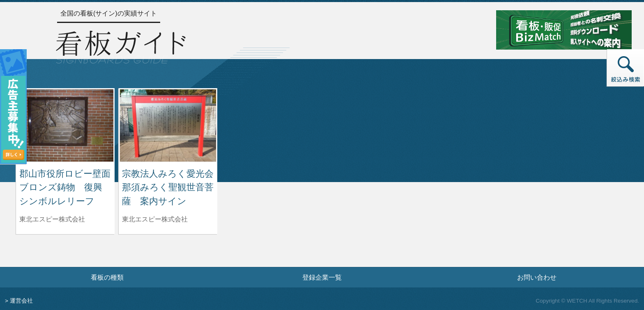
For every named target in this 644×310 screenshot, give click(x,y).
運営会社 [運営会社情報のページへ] (21, 301)
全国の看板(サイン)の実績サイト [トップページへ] (109, 13)
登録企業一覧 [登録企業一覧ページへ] (322, 277)
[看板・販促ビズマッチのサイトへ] (564, 29)
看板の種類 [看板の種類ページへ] (107, 277)
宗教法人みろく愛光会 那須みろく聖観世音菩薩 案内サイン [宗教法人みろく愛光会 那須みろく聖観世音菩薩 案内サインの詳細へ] (172, 187)
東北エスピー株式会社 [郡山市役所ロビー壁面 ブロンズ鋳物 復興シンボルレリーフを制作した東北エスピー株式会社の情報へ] (52, 219)
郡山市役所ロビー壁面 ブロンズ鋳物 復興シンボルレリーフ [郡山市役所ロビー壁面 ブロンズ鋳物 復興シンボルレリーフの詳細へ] (69, 187)
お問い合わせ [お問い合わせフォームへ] (537, 277)
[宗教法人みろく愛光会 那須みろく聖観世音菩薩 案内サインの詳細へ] (168, 125)
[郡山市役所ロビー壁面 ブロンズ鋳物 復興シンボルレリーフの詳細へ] (65, 125)
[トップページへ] (121, 46)
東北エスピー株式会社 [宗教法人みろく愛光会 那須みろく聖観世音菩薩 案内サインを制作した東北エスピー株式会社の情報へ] (155, 219)
